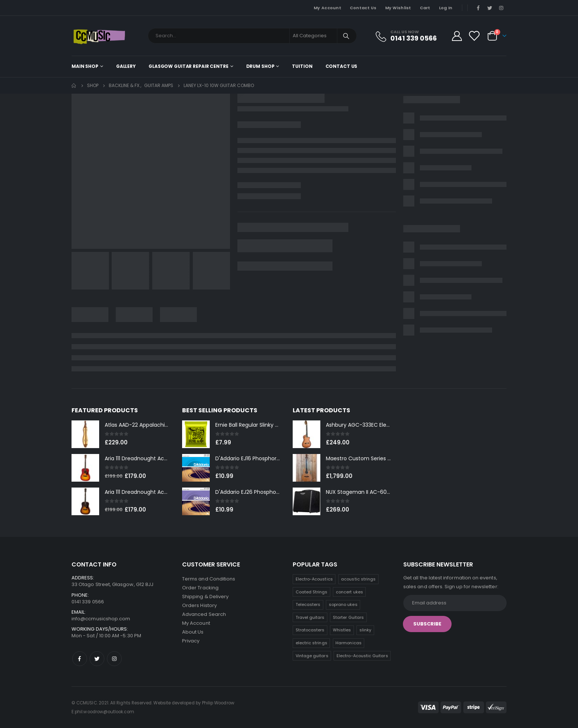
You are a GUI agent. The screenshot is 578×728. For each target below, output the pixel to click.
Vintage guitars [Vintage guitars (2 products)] (312, 656)
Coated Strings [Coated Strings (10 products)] (312, 592)
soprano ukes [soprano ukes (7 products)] (343, 604)
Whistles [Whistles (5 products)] (342, 630)
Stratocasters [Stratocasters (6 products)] (310, 630)
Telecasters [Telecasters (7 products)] (308, 604)
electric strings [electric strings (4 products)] (311, 643)
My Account (328, 8)
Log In (446, 8)
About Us (193, 632)
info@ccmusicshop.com (101, 619)
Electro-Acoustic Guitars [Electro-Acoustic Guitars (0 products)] (362, 656)
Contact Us (363, 8)
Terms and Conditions (209, 579)
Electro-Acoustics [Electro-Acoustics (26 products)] (314, 579)
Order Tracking (200, 588)
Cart (425, 8)
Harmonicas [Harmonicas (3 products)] (349, 643)
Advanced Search (204, 614)
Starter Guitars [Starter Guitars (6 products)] (348, 617)
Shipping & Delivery (205, 597)
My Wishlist (398, 8)
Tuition (302, 66)
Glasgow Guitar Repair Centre (189, 66)
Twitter (97, 659)
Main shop (85, 66)
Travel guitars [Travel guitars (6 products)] (310, 617)
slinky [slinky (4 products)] (365, 630)
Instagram (114, 659)
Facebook (80, 659)
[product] (85, 434)
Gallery (126, 66)
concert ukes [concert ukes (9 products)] (349, 592)
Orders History (199, 605)
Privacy (191, 641)
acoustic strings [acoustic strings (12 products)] (358, 579)
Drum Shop (260, 66)
